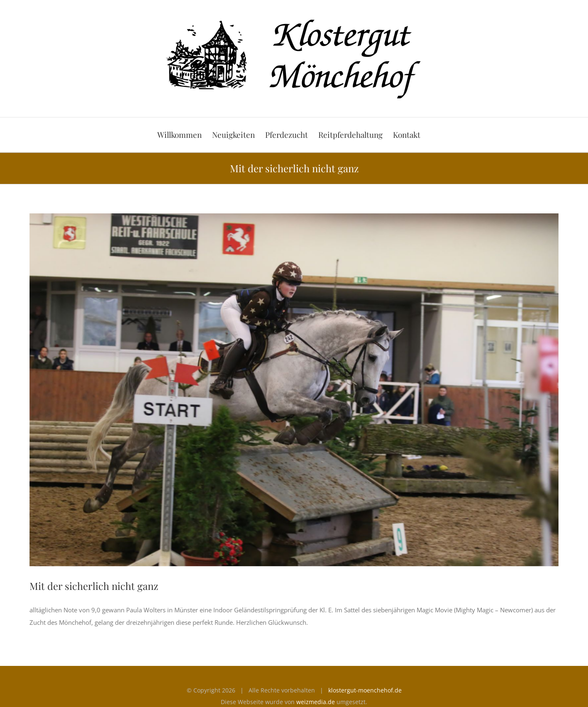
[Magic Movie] (294, 390)
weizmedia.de (316, 702)
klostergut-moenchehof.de (365, 690)
